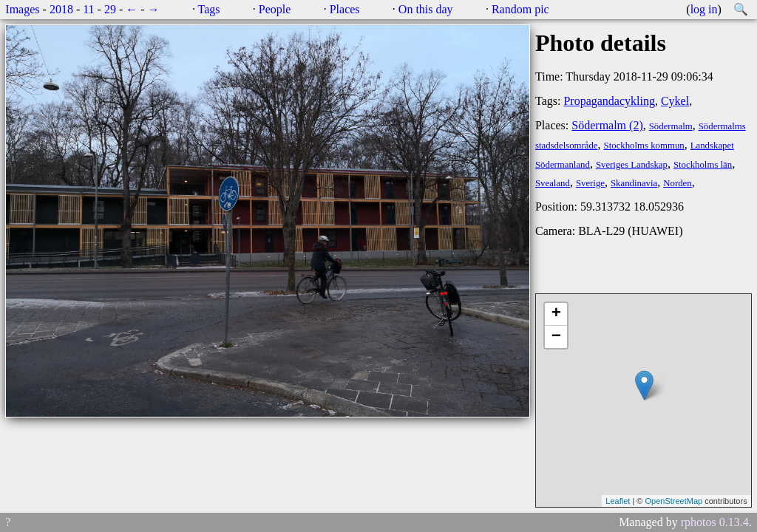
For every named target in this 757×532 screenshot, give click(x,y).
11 (88, 9)
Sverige (590, 183)
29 (110, 9)
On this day (426, 9)
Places (345, 9)
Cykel (675, 101)
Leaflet (618, 501)
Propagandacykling (609, 101)
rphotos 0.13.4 (715, 522)
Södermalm (671, 126)
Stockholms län (703, 165)
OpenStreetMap (673, 501)
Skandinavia (634, 183)
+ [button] (556, 314)
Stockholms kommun (644, 146)
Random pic (520, 9)
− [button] (556, 337)
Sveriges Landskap (632, 165)
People (275, 9)
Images (22, 9)
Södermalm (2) (607, 125)
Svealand (553, 183)
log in (704, 9)
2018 (61, 9)
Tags (209, 9)
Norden (677, 183)
